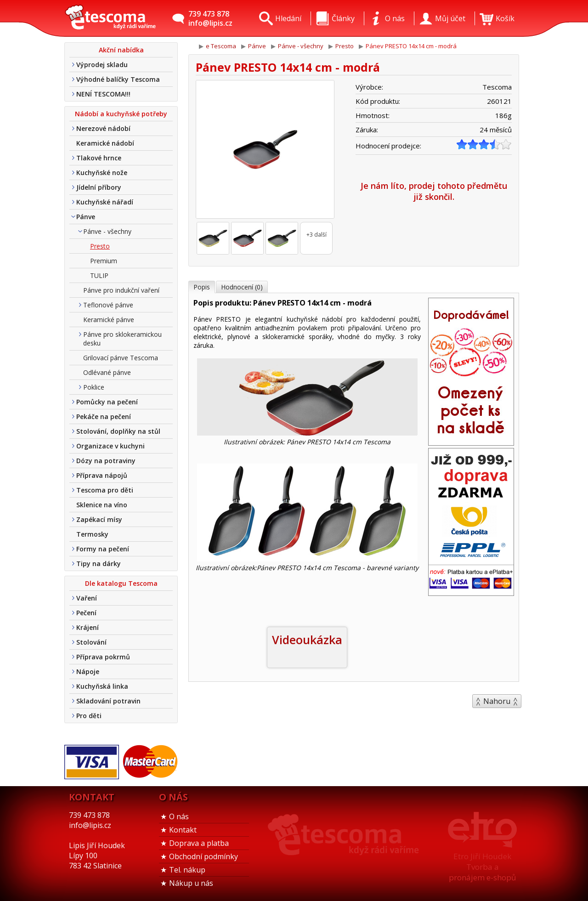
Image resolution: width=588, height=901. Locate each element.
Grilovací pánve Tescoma (121, 358)
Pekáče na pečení (104, 416)
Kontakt (183, 830)
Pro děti (89, 716)
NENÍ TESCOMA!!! (103, 94)
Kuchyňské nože (102, 173)
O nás (179, 816)
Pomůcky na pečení (107, 402)
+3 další (317, 235)
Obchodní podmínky (204, 856)
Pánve (86, 217)
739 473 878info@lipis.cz (210, 18)
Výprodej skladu (102, 65)
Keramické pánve (109, 320)
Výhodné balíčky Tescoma (118, 79)
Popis (202, 287)
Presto (100, 246)
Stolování (91, 642)
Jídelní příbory (99, 187)
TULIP (99, 275)
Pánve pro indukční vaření (121, 290)
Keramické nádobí (105, 143)
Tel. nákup (187, 870)
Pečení (86, 613)
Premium (104, 261)
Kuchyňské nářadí (105, 202)
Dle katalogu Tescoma (121, 583)
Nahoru (497, 701)
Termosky (92, 534)
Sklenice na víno (102, 505)
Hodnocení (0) (242, 287)
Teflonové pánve (108, 305)
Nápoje (88, 671)
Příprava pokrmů (103, 657)
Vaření (87, 598)
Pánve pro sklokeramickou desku (122, 339)
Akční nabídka (121, 50)
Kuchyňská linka (102, 686)
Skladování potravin (108, 701)
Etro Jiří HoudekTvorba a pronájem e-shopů (482, 867)
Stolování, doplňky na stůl (118, 431)
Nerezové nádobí (103, 128)
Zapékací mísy (99, 519)
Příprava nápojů (102, 475)
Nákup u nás (191, 883)
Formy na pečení (103, 549)
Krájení (88, 627)
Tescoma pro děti (105, 490)
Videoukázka (307, 640)
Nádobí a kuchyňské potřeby (121, 114)
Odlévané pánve (107, 372)
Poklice (94, 387)
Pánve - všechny (107, 231)
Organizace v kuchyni (110, 446)
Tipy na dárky (99, 564)
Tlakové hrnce (99, 158)
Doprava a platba (199, 843)
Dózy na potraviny (106, 461)
